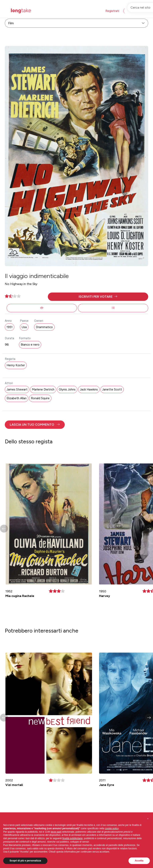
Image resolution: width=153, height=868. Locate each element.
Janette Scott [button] (112, 389)
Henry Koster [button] (16, 365)
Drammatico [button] (44, 327)
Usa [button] (24, 327)
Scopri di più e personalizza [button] (25, 861)
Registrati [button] (112, 11)
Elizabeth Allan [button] (17, 398)
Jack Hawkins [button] (89, 389)
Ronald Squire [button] (40, 398)
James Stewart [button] (17, 389)
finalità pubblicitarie (73, 838)
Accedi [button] (132, 11)
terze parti (56, 832)
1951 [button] (10, 327)
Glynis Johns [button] (67, 389)
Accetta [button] (139, 861)
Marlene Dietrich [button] (43, 389)
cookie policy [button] (112, 828)
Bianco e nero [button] (30, 345)
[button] (98, 297)
